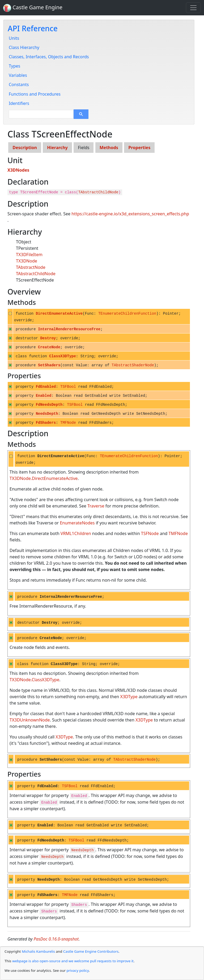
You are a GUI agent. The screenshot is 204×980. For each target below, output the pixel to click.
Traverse (96, 506)
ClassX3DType (63, 356)
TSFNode (150, 533)
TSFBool (68, 387)
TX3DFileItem (29, 255)
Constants (19, 84)
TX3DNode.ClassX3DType (34, 680)
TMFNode (68, 423)
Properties (139, 148)
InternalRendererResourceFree (69, 329)
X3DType (129, 697)
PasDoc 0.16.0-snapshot (56, 939)
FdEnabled (46, 387)
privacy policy (78, 970)
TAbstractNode (31, 267)
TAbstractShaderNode (133, 365)
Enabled (44, 396)
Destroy (48, 338)
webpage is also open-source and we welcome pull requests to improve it (73, 961)
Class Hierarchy (24, 47)
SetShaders (49, 365)
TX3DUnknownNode (30, 720)
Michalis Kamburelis (38, 951)
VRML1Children (76, 533)
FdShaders (46, 423)
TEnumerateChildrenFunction (127, 314)
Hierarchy (57, 148)
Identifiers (19, 103)
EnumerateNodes (77, 523)
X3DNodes (18, 170)
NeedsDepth (47, 414)
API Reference (33, 28)
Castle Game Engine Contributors (91, 951)
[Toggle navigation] (193, 8)
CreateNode (49, 347)
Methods (109, 148)
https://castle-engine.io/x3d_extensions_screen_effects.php (130, 214)
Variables (18, 75)
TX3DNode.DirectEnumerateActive (44, 478)
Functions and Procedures (35, 94)
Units (14, 38)
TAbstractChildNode (98, 192)
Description (25, 148)
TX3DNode (27, 261)
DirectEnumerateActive (59, 314)
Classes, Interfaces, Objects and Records (49, 57)
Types (14, 66)
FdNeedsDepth (49, 405)
